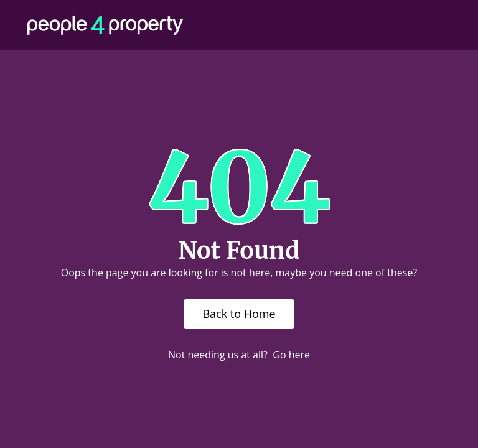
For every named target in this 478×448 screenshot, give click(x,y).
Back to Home (239, 314)
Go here (291, 355)
